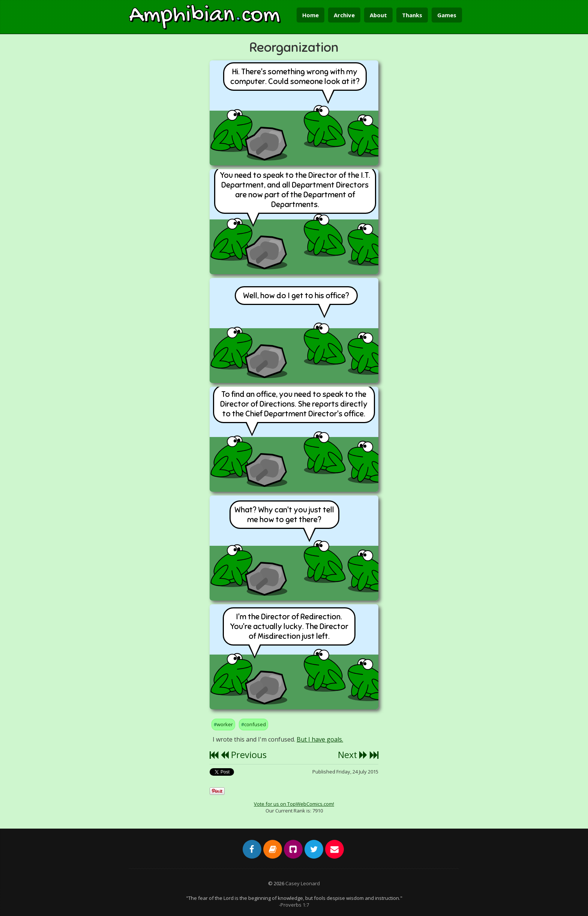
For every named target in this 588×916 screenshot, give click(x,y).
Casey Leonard (303, 883)
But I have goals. (320, 739)
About (378, 15)
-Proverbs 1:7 (294, 905)
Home (310, 15)
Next (353, 755)
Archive (344, 15)
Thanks (412, 15)
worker (225, 724)
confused (255, 724)
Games (447, 15)
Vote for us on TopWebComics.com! (294, 804)
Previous (244, 755)
